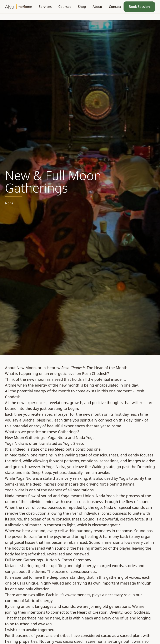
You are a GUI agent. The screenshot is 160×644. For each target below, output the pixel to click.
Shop (82, 7)
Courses (65, 7)
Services (45, 7)
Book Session (139, 7)
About (97, 7)
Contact (115, 7)
